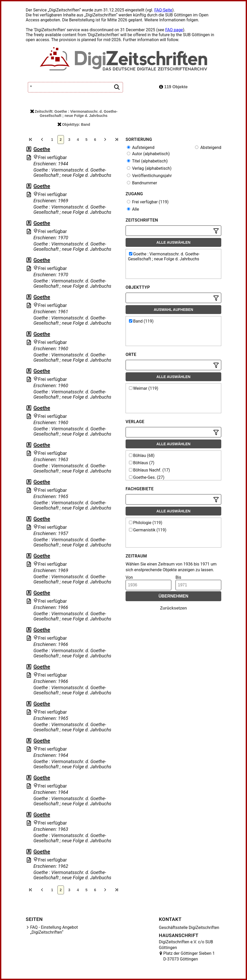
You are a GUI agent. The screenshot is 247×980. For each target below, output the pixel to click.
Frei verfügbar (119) (148, 202)
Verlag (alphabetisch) (149, 168)
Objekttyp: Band (74, 124)
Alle (133, 209)
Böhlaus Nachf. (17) (149, 470)
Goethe (42, 149)
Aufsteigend (141, 147)
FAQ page (174, 30)
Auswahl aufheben (173, 310)
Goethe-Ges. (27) (147, 477)
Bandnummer (142, 183)
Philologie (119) (146, 523)
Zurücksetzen (173, 608)
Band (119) (141, 321)
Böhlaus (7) (142, 463)
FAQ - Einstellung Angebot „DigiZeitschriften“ (54, 930)
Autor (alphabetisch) (148, 154)
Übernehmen (174, 596)
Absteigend (208, 147)
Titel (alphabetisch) (147, 161)
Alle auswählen (174, 242)
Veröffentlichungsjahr (149, 176)
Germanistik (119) (148, 530)
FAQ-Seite (163, 10)
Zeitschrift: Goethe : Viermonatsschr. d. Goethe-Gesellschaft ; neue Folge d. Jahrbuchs (74, 114)
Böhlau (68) (142, 456)
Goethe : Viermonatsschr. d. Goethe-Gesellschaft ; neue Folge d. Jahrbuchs (164, 256)
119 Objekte (173, 87)
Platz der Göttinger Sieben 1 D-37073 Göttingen (189, 956)
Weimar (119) (144, 388)
